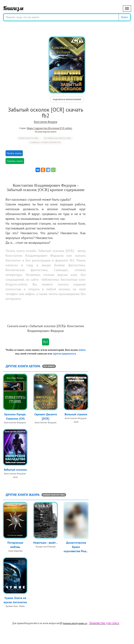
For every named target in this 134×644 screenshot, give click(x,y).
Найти (124, 17)
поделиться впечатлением (67, 99)
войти (82, 350)
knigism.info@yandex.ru (73, 623)
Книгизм (13, 8)
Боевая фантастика (29, 138)
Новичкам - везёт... (46, 543)
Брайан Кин (12, 606)
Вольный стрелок (76, 414)
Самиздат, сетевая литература (45, 142)
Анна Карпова (15, 551)
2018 (15, 477)
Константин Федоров (46, 122)
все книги (49, 366)
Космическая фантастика (58, 138)
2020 (76, 422)
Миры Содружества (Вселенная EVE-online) (49, 128)
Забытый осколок (15, 470)
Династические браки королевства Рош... (76, 547)
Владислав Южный (46, 547)
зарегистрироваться (64, 354)
